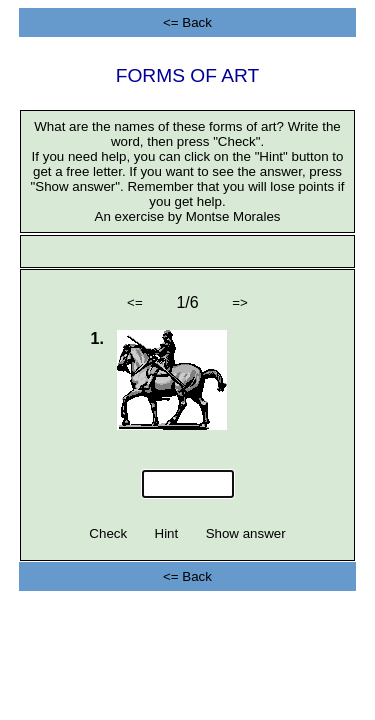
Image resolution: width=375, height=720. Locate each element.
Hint (166, 533)
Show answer (245, 533)
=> (240, 302)
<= (134, 302)
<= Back (187, 22)
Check (108, 533)
